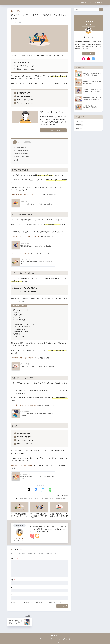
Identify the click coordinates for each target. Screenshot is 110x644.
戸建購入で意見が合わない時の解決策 (24, 358)
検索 (101, 10)
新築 (47, 499)
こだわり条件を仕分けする (22, 154)
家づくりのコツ (39, 499)
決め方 (53, 499)
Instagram (32, 539)
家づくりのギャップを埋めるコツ (22, 254)
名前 (13, 580)
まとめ (16, 160)
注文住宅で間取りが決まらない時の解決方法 (26, 405)
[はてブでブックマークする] (43, 491)
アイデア (91, 2)
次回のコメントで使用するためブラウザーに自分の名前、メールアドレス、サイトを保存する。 (39, 602)
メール (14, 588)
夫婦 (31, 499)
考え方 (66, 499)
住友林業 (99, 2)
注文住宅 (59, 499)
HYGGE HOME (14, 2)
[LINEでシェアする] (50, 491)
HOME (55, 636)
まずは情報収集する (20, 147)
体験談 (83, 2)
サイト (13, 595)
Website (37, 539)
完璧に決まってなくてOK (22, 157)
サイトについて (88, 54)
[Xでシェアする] (29, 491)
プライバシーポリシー (56, 639)
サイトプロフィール (53, 130)
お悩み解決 (24, 499)
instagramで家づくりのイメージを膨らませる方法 (27, 195)
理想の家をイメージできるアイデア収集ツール (26, 237)
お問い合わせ (66, 639)
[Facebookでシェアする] (36, 491)
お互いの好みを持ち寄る (21, 151)
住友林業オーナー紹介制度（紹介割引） (23, 466)
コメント (14, 559)
